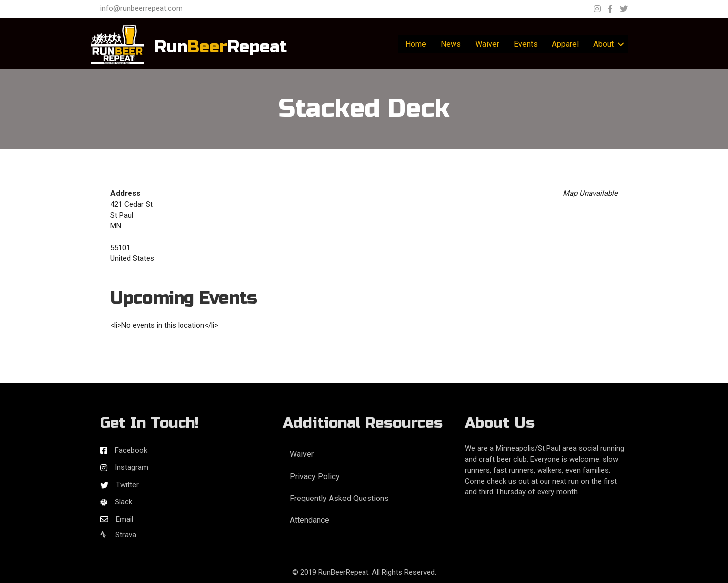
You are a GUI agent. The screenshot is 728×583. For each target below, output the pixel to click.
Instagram (132, 467)
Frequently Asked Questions (339, 498)
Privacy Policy (315, 476)
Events (526, 44)
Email (125, 519)
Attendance (310, 520)
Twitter (127, 485)
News (451, 44)
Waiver (487, 44)
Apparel (565, 44)
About (603, 44)
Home (416, 44)
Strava (118, 535)
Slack (124, 502)
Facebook (131, 450)
